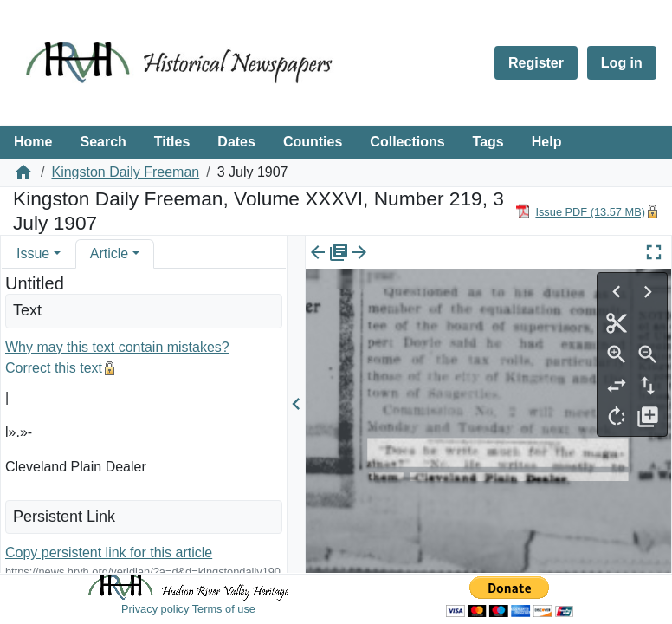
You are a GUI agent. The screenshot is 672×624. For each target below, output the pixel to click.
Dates (236, 142)
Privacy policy (155, 609)
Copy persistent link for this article (109, 552)
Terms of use (224, 609)
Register (536, 63)
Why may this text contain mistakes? (117, 347)
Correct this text (54, 368)
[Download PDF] (580, 211)
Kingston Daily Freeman (125, 172)
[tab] (39, 253)
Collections (407, 142)
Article (109, 253)
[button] (57, 253)
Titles (172, 142)
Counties (313, 142)
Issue (33, 253)
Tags (488, 142)
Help (547, 142)
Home (33, 142)
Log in (622, 63)
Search (103, 142)
